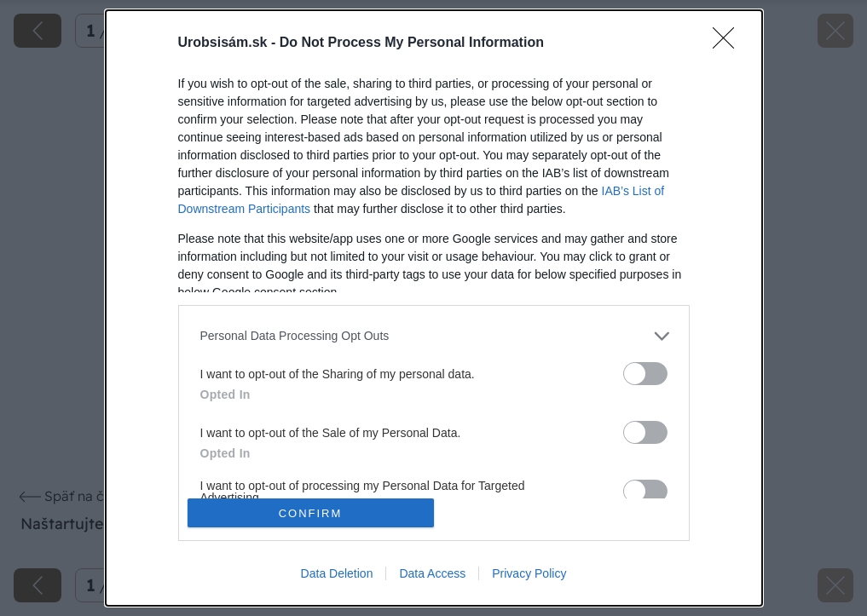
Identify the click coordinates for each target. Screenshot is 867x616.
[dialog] (434, 308)
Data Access (432, 573)
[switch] (645, 374)
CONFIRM (311, 513)
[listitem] (434, 336)
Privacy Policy (529, 573)
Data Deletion (337, 573)
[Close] (729, 43)
